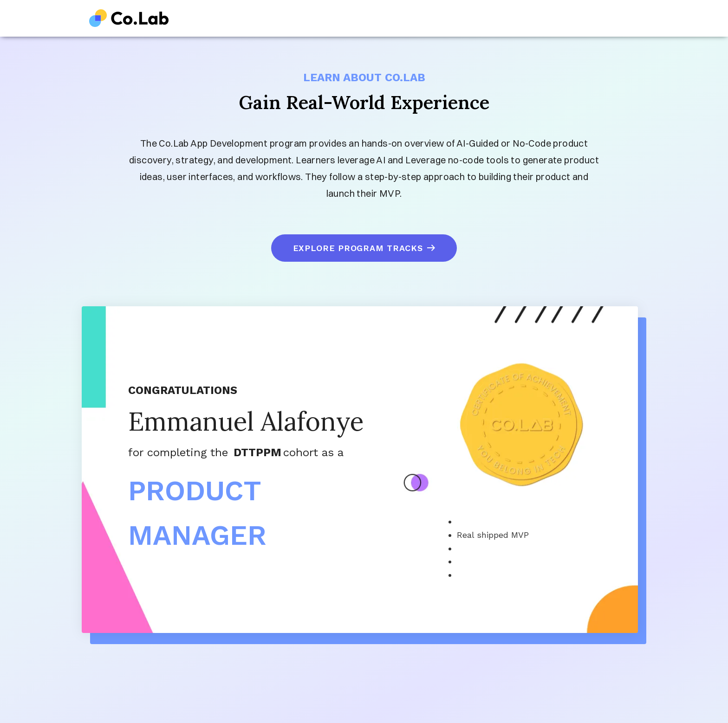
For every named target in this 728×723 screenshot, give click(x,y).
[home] (129, 18)
